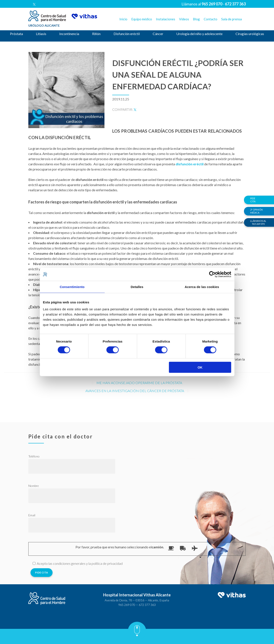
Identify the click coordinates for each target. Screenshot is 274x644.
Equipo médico (142, 19)
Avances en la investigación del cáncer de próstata (135, 391)
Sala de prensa (232, 19)
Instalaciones (166, 19)
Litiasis (41, 34)
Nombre (34, 486)
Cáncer (158, 34)
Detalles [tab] (137, 287)
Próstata (16, 34)
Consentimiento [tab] (72, 287)
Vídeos (184, 19)
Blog (196, 19)
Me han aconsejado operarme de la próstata (139, 383)
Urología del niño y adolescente (199, 34)
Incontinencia (69, 34)
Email (32, 515)
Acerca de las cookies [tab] (202, 287)
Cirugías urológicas (250, 34)
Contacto (211, 19)
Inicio (123, 19)
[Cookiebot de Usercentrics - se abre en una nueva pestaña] (212, 274)
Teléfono (34, 456)
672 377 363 (147, 605)
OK (200, 367)
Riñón (96, 34)
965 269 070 (127, 605)
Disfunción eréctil (127, 34)
